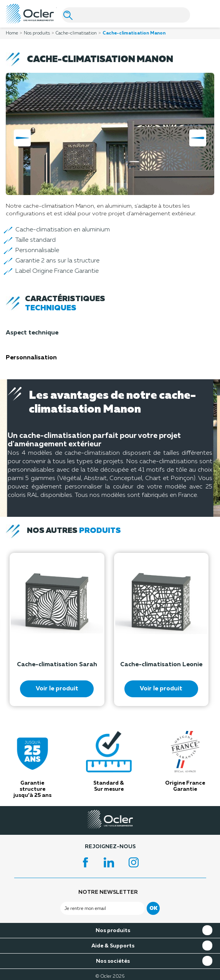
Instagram (135, 862)
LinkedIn (110, 862)
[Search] (126, 15)
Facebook (86, 862)
